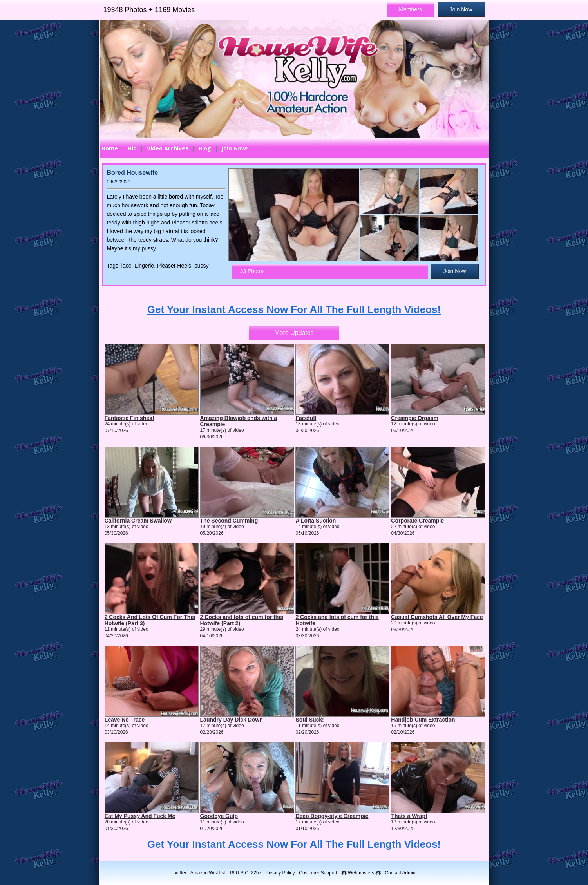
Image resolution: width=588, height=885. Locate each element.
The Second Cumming (229, 521)
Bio (132, 148)
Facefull (306, 418)
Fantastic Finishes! (129, 418)
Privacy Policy (280, 873)
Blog (205, 148)
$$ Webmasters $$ (361, 873)
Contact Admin (400, 873)
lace (127, 266)
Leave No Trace (125, 720)
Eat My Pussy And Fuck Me (140, 816)
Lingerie (144, 266)
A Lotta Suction (316, 521)
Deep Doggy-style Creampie (332, 816)
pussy (202, 266)
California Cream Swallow (138, 521)
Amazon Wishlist (208, 873)
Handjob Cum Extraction (423, 720)
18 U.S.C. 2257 (245, 873)
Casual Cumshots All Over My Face (437, 617)
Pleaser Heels (174, 266)
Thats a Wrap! (409, 816)
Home (110, 148)
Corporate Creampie (417, 521)
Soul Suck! (309, 720)
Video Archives (168, 148)
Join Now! (234, 148)
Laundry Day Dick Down (232, 720)
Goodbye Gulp (219, 816)
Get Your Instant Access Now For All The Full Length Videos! (294, 309)
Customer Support (318, 873)
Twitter (179, 873)
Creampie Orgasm (415, 418)
